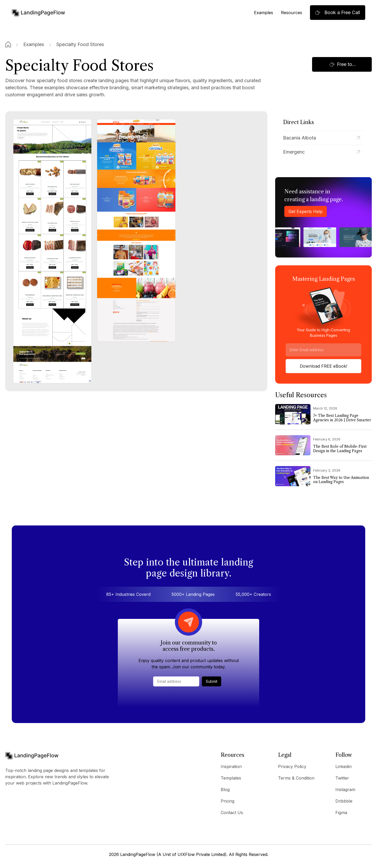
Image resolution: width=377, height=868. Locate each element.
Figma (341, 813)
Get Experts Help (306, 211)
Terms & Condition (296, 778)
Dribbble (344, 801)
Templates (231, 778)
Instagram (345, 789)
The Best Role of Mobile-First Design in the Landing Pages (340, 449)
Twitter (342, 778)
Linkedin (343, 766)
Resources (292, 13)
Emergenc (294, 152)
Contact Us (232, 813)
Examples (264, 13)
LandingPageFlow (138, 854)
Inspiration (231, 766)
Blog (225, 789)
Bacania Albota (300, 138)
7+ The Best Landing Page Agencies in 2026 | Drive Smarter (342, 418)
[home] (38, 12)
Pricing (228, 801)
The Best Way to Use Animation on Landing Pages (341, 480)
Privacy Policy (292, 766)
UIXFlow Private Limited (201, 854)
